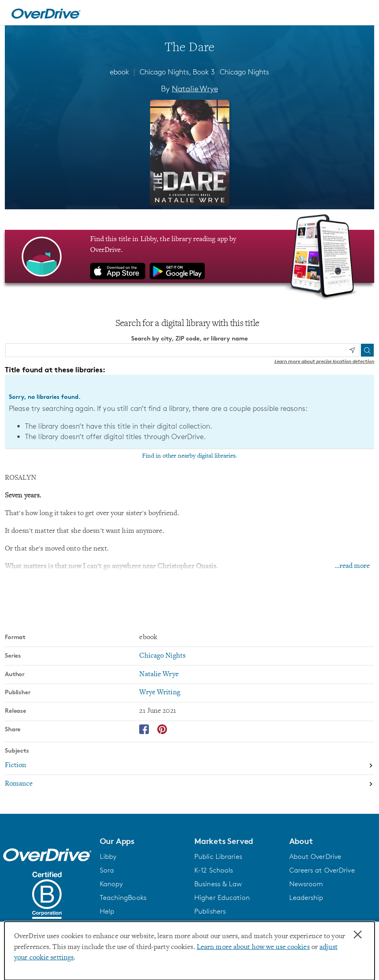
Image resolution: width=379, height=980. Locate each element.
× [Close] (358, 935)
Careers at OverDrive (322, 870)
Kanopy (111, 884)
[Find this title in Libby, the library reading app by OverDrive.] (189, 256)
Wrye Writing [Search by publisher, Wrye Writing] (160, 693)
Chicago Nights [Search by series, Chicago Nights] (162, 656)
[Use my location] (352, 350)
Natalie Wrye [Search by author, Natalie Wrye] (195, 89)
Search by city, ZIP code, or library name (189, 338)
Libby (108, 856)
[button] (142, 841)
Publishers (210, 911)
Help (107, 911)
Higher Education (222, 897)
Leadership (306, 897)
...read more (352, 566)
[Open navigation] (363, 14)
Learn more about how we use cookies (253, 947)
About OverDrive (315, 856)
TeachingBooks (123, 897)
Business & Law (218, 884)
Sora (107, 870)
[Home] (46, 12)
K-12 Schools (214, 870)
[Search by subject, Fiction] (189, 766)
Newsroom (306, 884)
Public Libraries (218, 856)
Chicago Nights (244, 72)
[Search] (367, 350)
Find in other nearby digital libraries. (189, 456)
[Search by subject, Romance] (189, 784)
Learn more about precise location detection (324, 361)
